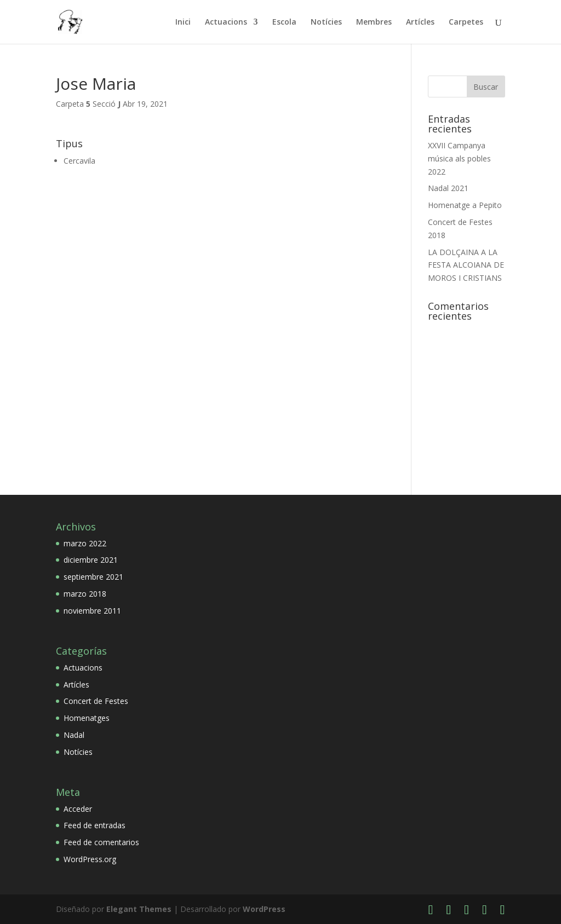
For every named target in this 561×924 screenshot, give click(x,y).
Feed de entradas (95, 825)
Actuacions (226, 22)
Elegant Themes (139, 909)
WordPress (264, 909)
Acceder (78, 809)
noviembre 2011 (92, 611)
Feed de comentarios (101, 842)
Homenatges (87, 718)
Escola (284, 22)
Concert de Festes (96, 701)
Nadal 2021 (448, 188)
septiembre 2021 (93, 577)
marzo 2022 (85, 543)
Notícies (326, 22)
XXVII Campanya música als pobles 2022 (459, 158)
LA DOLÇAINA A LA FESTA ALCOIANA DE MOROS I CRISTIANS (466, 265)
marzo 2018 (85, 594)
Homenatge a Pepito (465, 205)
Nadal (74, 735)
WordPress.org (90, 859)
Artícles (420, 22)
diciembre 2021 (91, 560)
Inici (183, 22)
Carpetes (466, 22)
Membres (374, 22)
